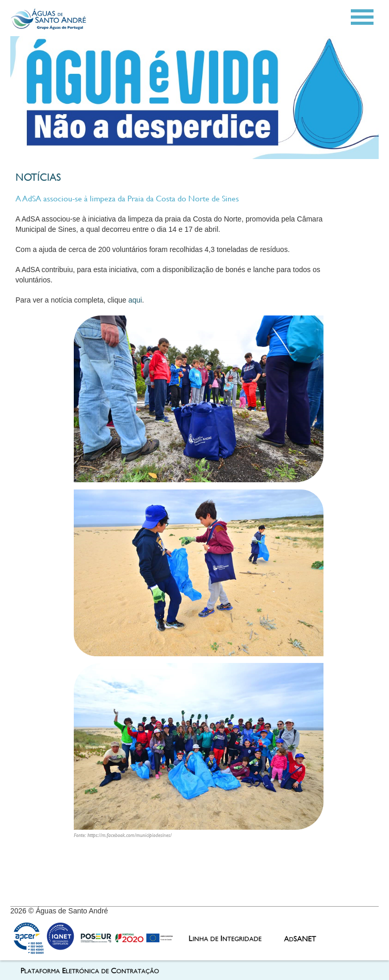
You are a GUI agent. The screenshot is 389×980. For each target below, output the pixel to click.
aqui (135, 300)
